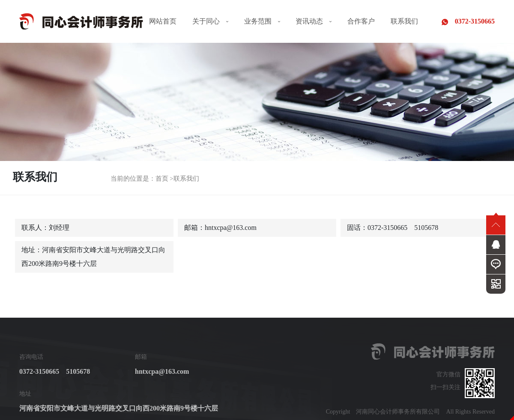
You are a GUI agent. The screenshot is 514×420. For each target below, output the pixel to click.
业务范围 (262, 21)
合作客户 (361, 21)
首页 (161, 179)
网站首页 (163, 21)
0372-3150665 (468, 21)
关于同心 (210, 21)
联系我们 (404, 21)
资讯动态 (314, 21)
